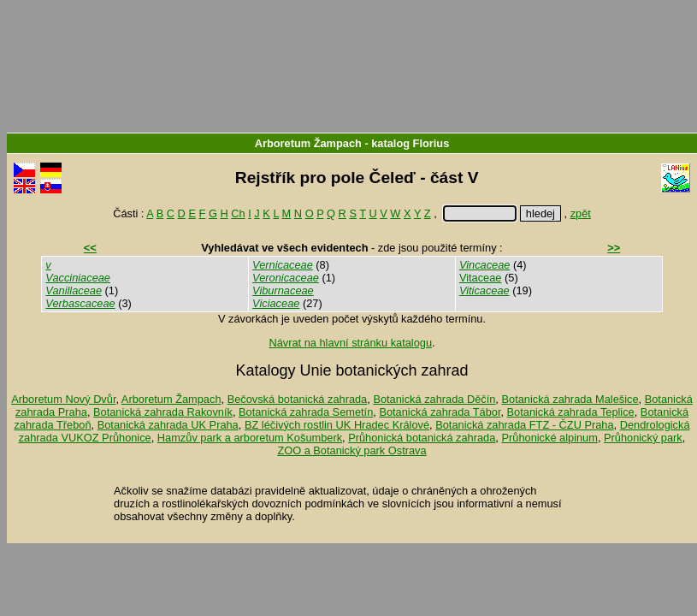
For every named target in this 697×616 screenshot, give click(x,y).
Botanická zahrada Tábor (440, 412)
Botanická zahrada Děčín (434, 399)
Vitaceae (481, 278)
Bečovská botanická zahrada (298, 399)
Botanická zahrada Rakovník (163, 412)
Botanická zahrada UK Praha (168, 425)
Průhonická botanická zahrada (422, 438)
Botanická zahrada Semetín (306, 412)
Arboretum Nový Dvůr (63, 399)
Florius (431, 143)
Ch (238, 213)
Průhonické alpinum (549, 438)
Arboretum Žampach (308, 143)
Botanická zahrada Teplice (571, 412)
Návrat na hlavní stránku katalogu (350, 343)
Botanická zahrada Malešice (570, 399)
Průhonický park (643, 438)
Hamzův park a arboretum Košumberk (250, 438)
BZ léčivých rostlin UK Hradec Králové (337, 425)
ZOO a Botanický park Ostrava (351, 450)
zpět (581, 213)
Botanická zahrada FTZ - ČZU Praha (524, 425)
